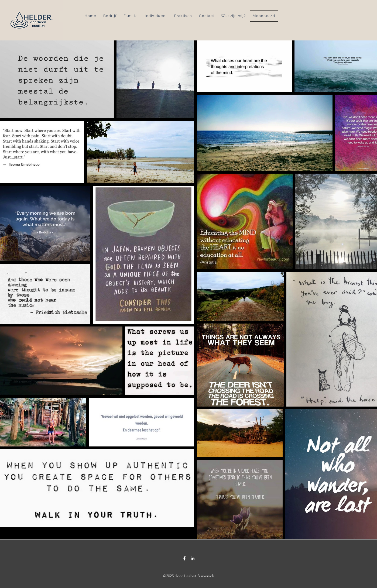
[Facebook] (184, 558)
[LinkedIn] (193, 558)
